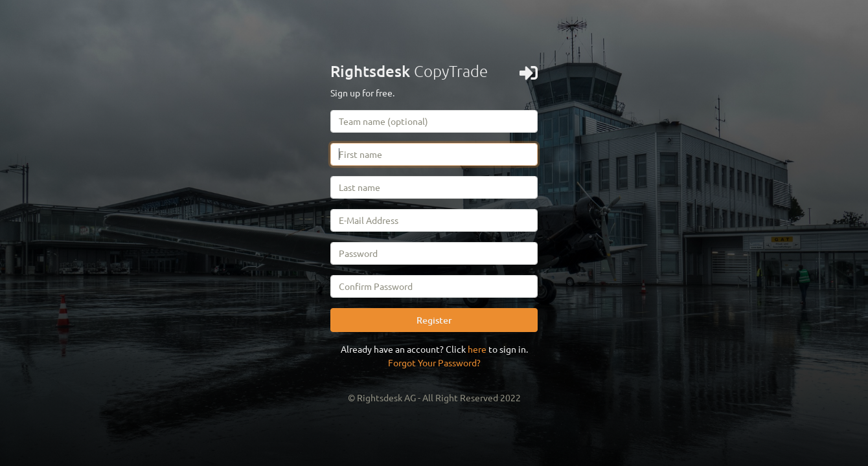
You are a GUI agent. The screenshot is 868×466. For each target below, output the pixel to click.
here (477, 349)
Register (434, 320)
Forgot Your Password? (434, 362)
